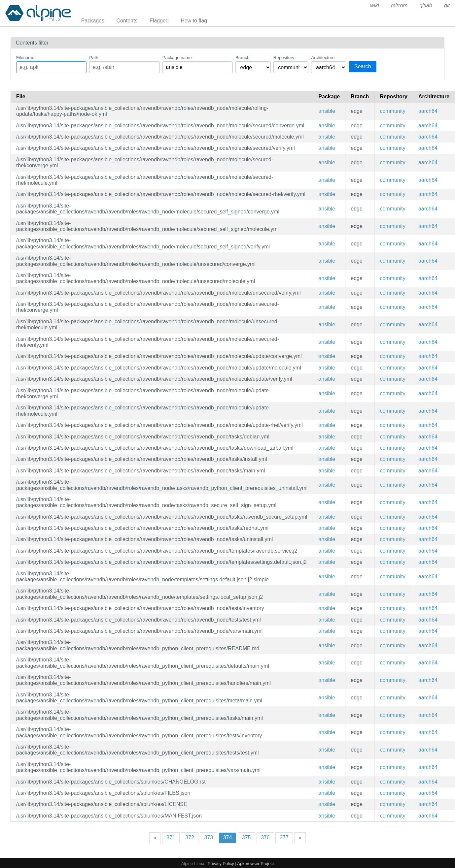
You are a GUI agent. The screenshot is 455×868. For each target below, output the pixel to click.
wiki (375, 5)
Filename (25, 58)
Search (363, 66)
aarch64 (428, 111)
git (447, 5)
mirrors (399, 5)
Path (94, 58)
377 (284, 837)
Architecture (323, 58)
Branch (242, 58)
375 (246, 837)
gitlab (426, 5)
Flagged (159, 21)
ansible (327, 111)
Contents (127, 21)
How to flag (194, 21)
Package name (177, 58)
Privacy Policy (221, 864)
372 (190, 837)
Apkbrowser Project (255, 864)
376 (265, 837)
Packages (93, 21)
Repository (284, 58)
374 (228, 837)
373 (209, 837)
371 (171, 837)
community (392, 111)
